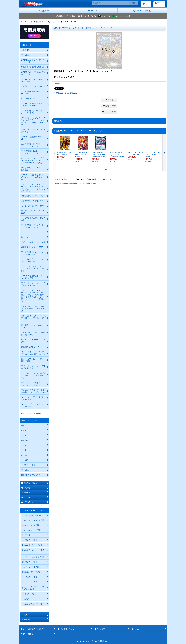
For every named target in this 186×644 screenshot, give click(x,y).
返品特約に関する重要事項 (66, 93)
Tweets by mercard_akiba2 (31, 413)
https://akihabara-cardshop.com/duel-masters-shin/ (76, 184)
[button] (142, 11)
